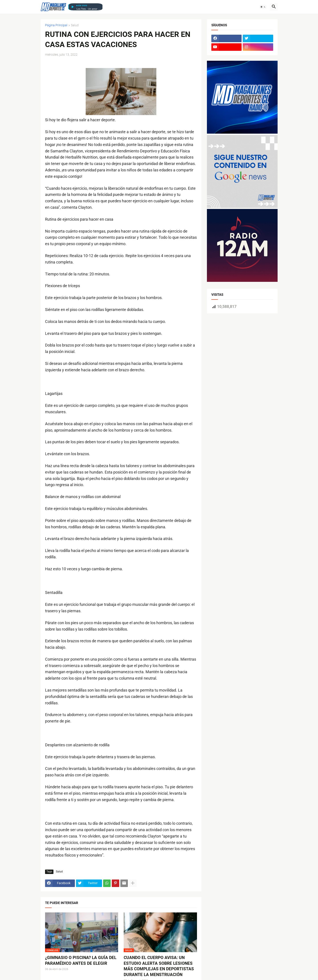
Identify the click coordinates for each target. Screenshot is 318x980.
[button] (263, 7)
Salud (75, 25)
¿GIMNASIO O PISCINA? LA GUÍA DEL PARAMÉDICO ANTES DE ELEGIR (81, 960)
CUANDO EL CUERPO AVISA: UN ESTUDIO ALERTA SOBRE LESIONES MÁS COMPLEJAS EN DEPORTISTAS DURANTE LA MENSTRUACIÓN (159, 966)
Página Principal (56, 25)
